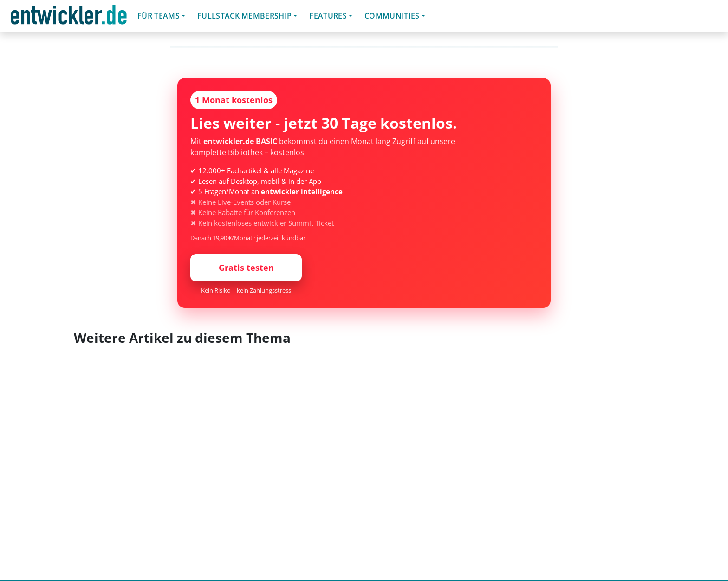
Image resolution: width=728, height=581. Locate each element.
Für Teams (159, 16)
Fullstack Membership (244, 16)
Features (328, 16)
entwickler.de (69, 17)
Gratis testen (246, 268)
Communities (392, 16)
